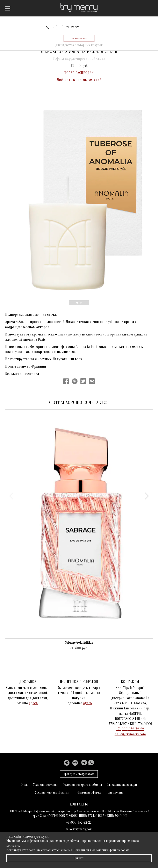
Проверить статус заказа (79, 774)
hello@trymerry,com (130, 734)
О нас (24, 785)
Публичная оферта (88, 793)
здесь (33, 703)
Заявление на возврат (122, 785)
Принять (79, 858)
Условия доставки (46, 785)
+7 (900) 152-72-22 (65, 27)
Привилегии (114, 793)
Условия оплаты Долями (52, 793)
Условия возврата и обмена (83, 785)
